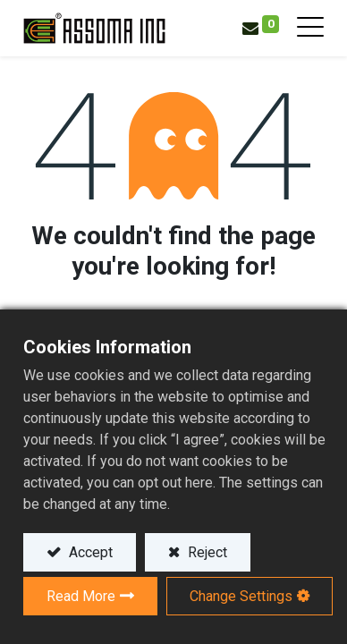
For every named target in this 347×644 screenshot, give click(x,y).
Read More (81, 596)
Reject (206, 552)
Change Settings (241, 596)
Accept (89, 552)
